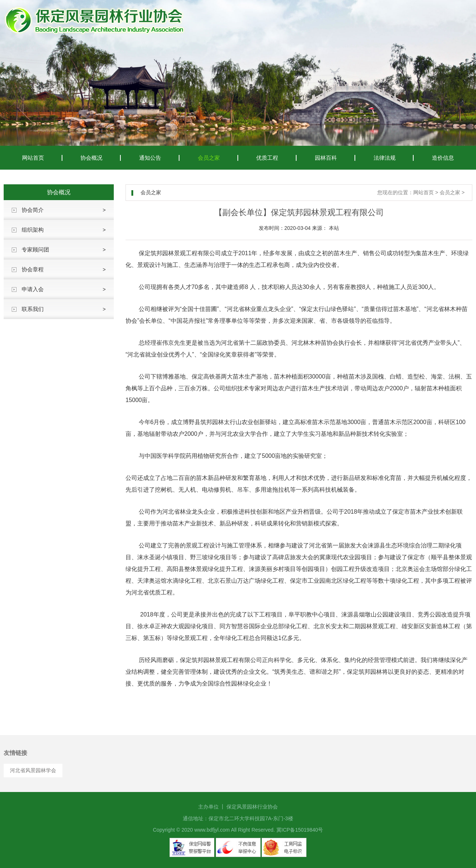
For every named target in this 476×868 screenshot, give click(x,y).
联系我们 (33, 309)
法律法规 (385, 158)
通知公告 (150, 158)
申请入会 (33, 289)
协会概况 (91, 158)
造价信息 (443, 158)
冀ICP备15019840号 (300, 830)
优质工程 (267, 158)
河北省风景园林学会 (33, 770)
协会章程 (33, 269)
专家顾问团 (35, 249)
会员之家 (209, 158)
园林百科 (326, 158)
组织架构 (33, 230)
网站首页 (33, 158)
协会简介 (33, 210)
